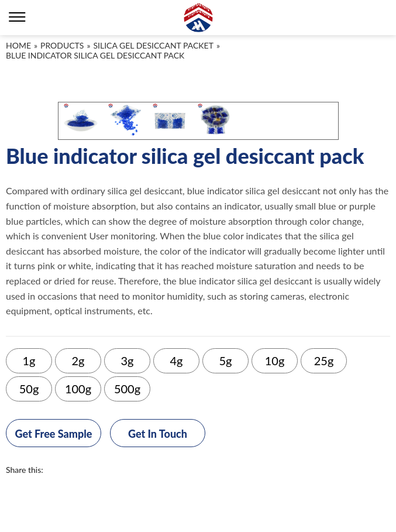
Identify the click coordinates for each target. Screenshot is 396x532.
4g (177, 361)
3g (128, 361)
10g (275, 361)
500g (127, 389)
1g (29, 361)
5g (226, 361)
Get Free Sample (54, 434)
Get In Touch (158, 434)
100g (78, 389)
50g (29, 389)
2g (78, 361)
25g (324, 361)
